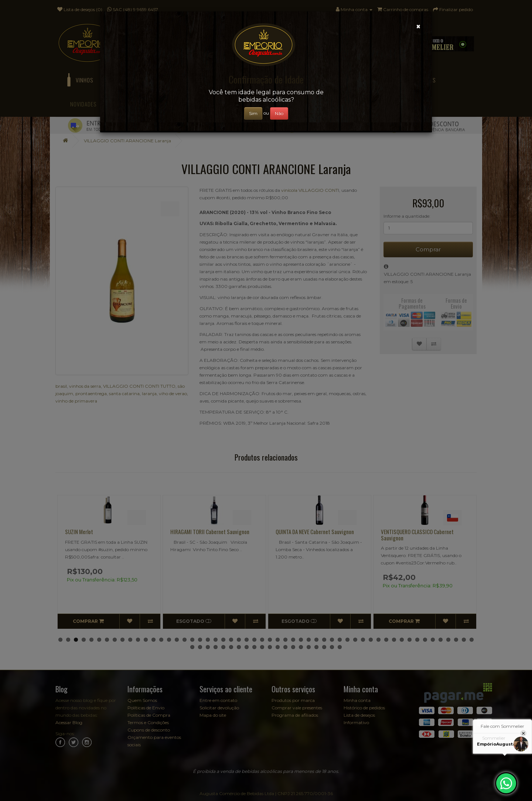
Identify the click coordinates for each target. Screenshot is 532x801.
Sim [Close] (253, 113)
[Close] (418, 26)
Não (279, 113)
